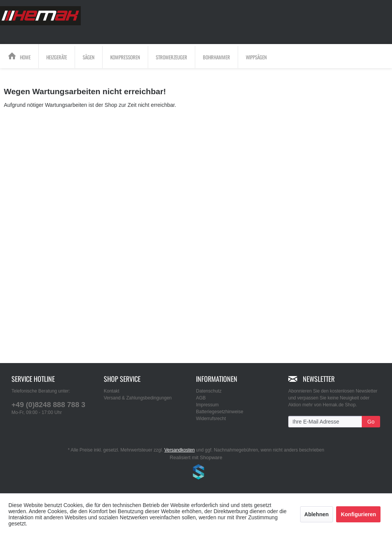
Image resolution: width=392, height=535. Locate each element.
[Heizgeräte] (57, 57)
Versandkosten (179, 450)
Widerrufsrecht (211, 419)
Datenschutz (209, 391)
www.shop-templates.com (196, 473)
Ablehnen (317, 514)
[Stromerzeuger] (171, 57)
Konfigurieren (358, 514)
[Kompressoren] (125, 57)
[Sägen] (89, 57)
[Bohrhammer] (216, 57)
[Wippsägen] (256, 57)
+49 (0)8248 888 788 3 (48, 405)
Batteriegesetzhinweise (220, 412)
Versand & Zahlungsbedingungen (138, 398)
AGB (201, 398)
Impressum (207, 405)
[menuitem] (19, 56)
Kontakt (112, 391)
